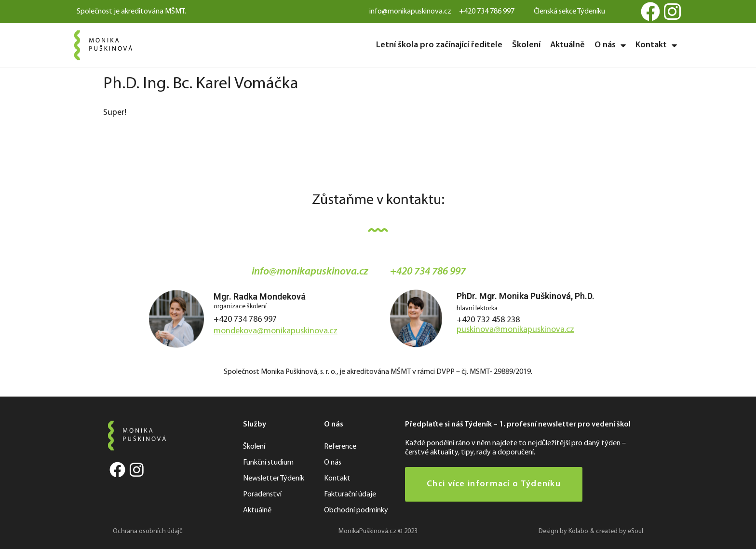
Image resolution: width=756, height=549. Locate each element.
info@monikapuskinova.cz (310, 272)
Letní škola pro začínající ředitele (439, 45)
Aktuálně (567, 45)
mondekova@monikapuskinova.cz (276, 331)
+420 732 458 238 (488, 320)
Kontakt (656, 45)
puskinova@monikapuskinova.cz (515, 330)
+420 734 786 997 (245, 320)
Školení (526, 45)
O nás (610, 45)
